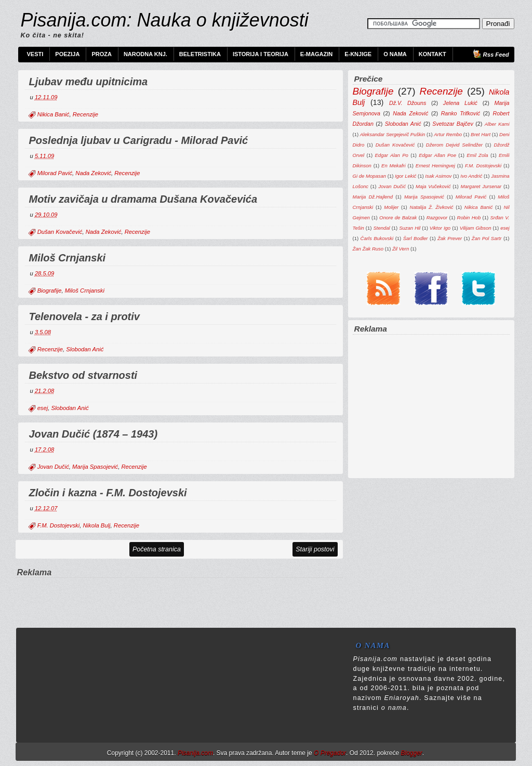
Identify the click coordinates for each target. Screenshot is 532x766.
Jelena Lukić (460, 103)
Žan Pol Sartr (487, 238)
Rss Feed (496, 55)
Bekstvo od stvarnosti (83, 375)
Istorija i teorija (261, 54)
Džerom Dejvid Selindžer (454, 145)
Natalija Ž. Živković (432, 207)
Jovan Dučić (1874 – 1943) (94, 434)
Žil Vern (401, 249)
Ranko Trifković (461, 113)
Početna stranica (157, 549)
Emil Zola (477, 155)
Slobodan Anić (85, 349)
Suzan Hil (410, 228)
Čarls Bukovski (377, 238)
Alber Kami (497, 124)
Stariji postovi (315, 549)
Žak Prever (450, 238)
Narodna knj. (145, 54)
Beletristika (200, 54)
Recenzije (85, 114)
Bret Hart (481, 134)
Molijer (391, 207)
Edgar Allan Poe (437, 155)
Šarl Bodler (416, 238)
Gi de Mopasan (370, 176)
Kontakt (433, 54)
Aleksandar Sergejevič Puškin (393, 134)
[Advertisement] (179, 595)
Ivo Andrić (471, 176)
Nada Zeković (93, 173)
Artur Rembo (448, 134)
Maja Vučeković (433, 186)
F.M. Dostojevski (59, 525)
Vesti (35, 54)
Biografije (50, 290)
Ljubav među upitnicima (89, 82)
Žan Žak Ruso (368, 249)
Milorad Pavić (55, 173)
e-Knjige (358, 54)
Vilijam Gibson (476, 228)
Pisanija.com (195, 753)
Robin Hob (469, 217)
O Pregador (330, 753)
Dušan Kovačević (60, 232)
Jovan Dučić (53, 467)
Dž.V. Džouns (408, 103)
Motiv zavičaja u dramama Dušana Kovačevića (143, 199)
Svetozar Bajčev (453, 124)
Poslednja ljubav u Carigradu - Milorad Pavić (139, 140)
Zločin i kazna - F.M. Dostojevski (108, 493)
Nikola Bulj (96, 525)
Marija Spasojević (95, 467)
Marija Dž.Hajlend (373, 197)
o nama (394, 708)
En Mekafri (394, 166)
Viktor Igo (440, 228)
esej (43, 408)
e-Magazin (316, 54)
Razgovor (437, 217)
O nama (395, 54)
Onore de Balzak (398, 217)
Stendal (381, 228)
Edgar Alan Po (392, 155)
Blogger (411, 753)
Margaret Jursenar (481, 186)
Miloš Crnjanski (68, 258)
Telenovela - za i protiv (84, 316)
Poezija (67, 54)
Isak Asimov (438, 176)
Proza (102, 54)
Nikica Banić (54, 114)
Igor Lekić (405, 176)
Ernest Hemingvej (435, 166)
